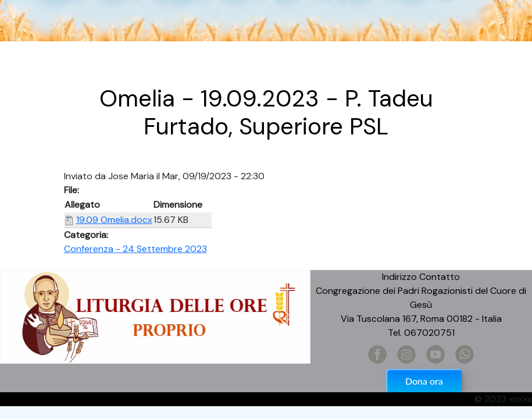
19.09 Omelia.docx (114, 220)
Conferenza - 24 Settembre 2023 (135, 249)
